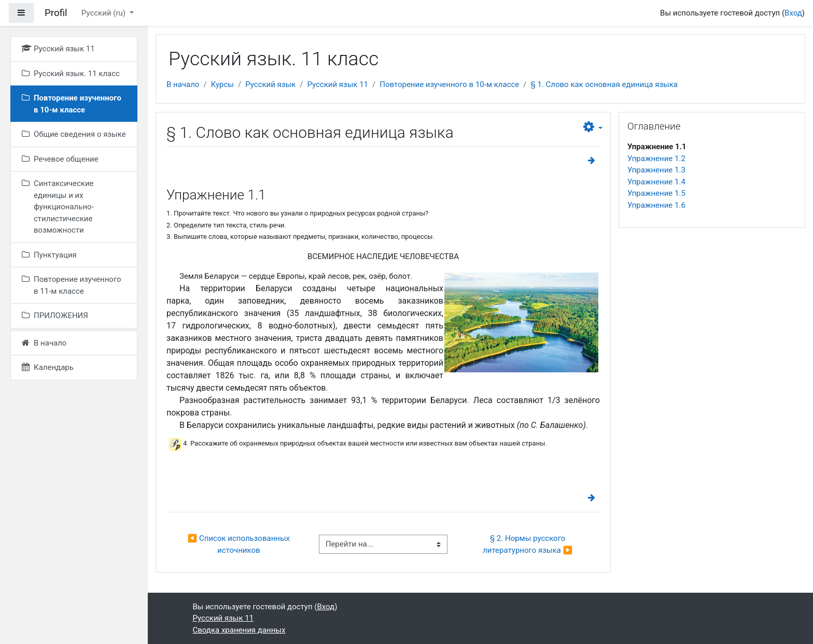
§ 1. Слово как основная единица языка (604, 84)
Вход (793, 13)
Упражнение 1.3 (656, 170)
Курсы (222, 84)
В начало (183, 84)
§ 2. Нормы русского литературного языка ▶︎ (528, 544)
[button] (593, 127)
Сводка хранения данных (239, 630)
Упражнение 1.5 (656, 193)
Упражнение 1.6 (656, 205)
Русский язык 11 (338, 84)
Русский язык (270, 84)
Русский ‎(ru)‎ (104, 13)
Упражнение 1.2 (656, 159)
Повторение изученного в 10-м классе (449, 84)
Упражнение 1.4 (656, 182)
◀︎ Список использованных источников (240, 544)
